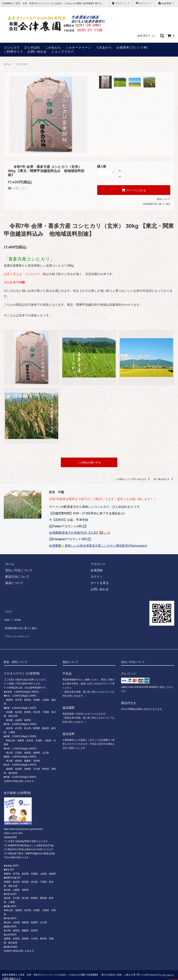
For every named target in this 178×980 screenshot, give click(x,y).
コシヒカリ (12, 47)
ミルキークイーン (78, 47)
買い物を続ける (164, 478)
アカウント (121, 3)
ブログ (8, 610)
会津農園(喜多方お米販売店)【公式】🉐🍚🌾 (80, 532)
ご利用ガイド (13, 52)
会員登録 (167, 3)
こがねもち (53, 47)
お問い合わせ (37, 52)
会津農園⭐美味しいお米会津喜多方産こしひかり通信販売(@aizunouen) (98, 545)
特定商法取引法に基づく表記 (23, 622)
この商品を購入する (89, 462)
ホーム (7, 64)
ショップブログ (63, 52)
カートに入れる (134, 190)
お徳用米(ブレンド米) (132, 47)
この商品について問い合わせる (133, 478)
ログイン (144, 3)
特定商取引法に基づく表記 (157, 204)
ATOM (16, 616)
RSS (7, 616)
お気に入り (18, 189)
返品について (163, 199)
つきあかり (104, 47)
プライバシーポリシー (19, 629)
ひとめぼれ (32, 47)
